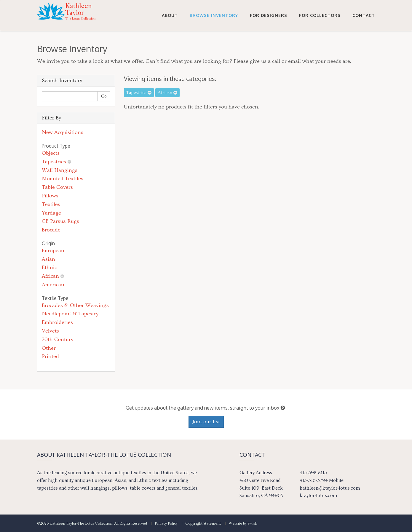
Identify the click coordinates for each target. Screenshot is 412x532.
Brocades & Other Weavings (75, 305)
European (53, 251)
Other (49, 348)
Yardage (51, 213)
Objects (51, 153)
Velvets (50, 331)
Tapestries (54, 162)
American (53, 285)
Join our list (206, 422)
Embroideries (57, 322)
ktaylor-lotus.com (318, 496)
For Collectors (320, 15)
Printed (50, 356)
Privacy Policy (166, 523)
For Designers (269, 15)
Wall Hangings (60, 170)
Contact (364, 15)
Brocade (51, 230)
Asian (48, 259)
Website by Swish (243, 523)
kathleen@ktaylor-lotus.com (330, 488)
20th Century (58, 340)
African (50, 276)
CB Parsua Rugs (60, 221)
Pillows (50, 196)
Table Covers (57, 187)
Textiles (51, 204)
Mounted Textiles (63, 179)
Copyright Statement (203, 523)
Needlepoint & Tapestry (70, 314)
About (170, 15)
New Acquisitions (63, 132)
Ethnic (49, 267)
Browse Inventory (214, 15)
